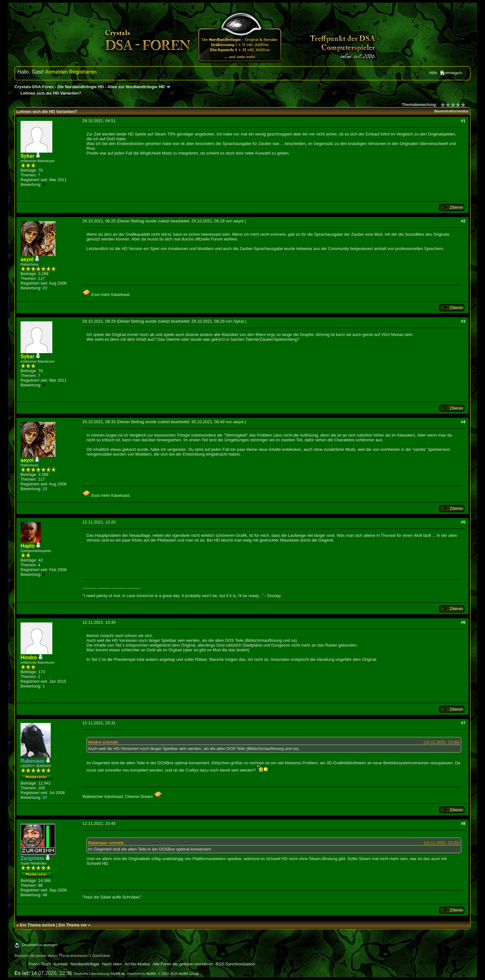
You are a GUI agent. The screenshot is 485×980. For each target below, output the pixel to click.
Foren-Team (40, 964)
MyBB (151, 974)
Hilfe (433, 73)
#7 (463, 723)
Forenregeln (451, 73)
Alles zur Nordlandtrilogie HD (136, 87)
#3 (463, 321)
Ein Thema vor (73, 925)
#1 (463, 121)
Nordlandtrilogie (85, 964)
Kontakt (61, 964)
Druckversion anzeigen (40, 945)
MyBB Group (189, 974)
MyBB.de (118, 974)
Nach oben (112, 964)
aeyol (239, 221)
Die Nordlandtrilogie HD (81, 87)
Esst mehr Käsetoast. (107, 295)
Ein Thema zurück (38, 925)
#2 (463, 221)
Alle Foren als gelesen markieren (183, 964)
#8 (463, 823)
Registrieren (83, 72)
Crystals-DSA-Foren (34, 87)
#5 (463, 522)
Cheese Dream (143, 796)
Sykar (239, 321)
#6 (463, 622)
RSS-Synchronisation (235, 964)
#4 (463, 422)
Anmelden (56, 72)
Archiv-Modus (137, 964)
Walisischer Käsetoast (103, 796)
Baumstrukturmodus (451, 111)
